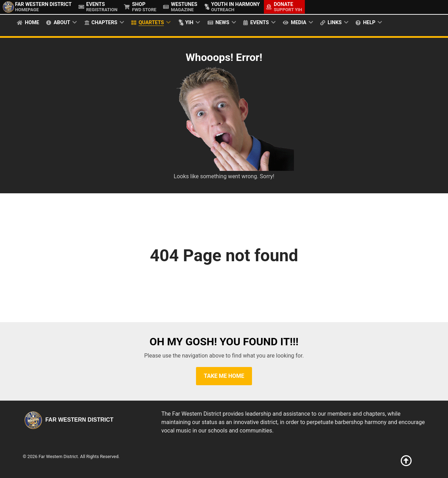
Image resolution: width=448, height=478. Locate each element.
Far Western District (68, 420)
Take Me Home (224, 376)
